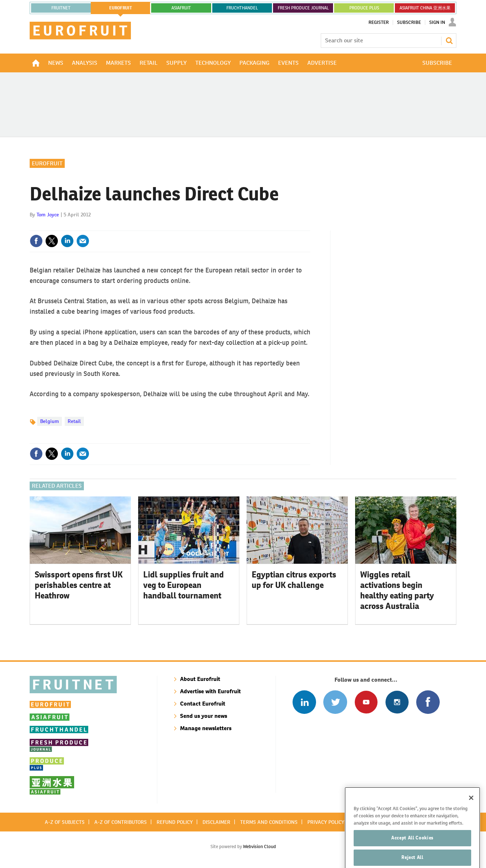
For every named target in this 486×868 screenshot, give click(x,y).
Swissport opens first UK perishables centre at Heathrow (79, 585)
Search (449, 41)
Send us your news (204, 716)
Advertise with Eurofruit (210, 691)
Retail (74, 421)
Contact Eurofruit (203, 704)
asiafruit (181, 8)
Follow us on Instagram (397, 702)
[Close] (471, 810)
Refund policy (175, 822)
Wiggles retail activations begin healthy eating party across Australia (397, 590)
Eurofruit (47, 163)
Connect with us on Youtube (366, 702)
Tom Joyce (48, 215)
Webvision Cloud (259, 846)
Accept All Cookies (412, 850)
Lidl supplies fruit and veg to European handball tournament (184, 585)
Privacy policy (326, 822)
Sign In (437, 22)
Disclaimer (216, 822)
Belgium (50, 421)
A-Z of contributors (121, 822)
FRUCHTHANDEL (242, 8)
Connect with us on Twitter (335, 702)
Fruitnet (61, 8)
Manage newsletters (206, 728)
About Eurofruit (200, 679)
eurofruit (121, 8)
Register (379, 22)
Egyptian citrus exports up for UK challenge (294, 580)
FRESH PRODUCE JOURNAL (303, 8)
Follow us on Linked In (304, 702)
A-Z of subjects (65, 822)
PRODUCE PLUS (364, 8)
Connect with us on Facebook (428, 702)
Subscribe (409, 22)
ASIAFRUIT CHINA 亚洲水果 (425, 8)
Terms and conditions (269, 822)
